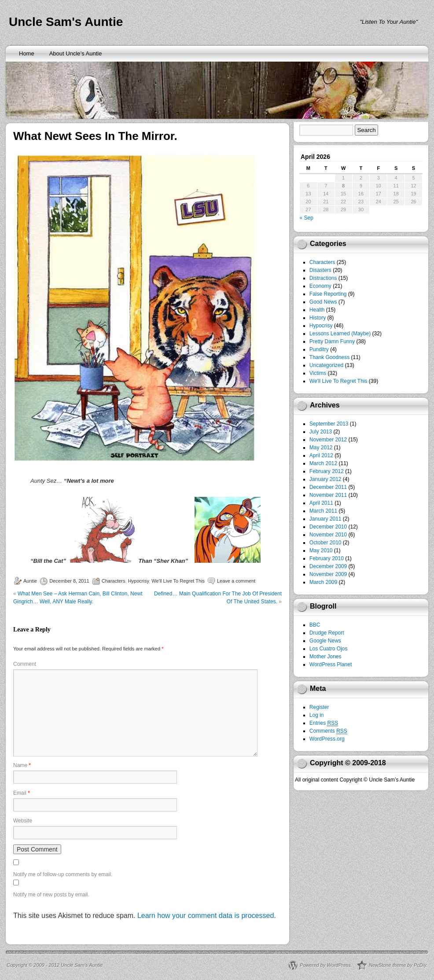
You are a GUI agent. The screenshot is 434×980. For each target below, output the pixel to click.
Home (27, 53)
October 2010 (325, 543)
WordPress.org (327, 739)
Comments (328, 731)
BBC (315, 625)
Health (317, 310)
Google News (325, 641)
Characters (114, 581)
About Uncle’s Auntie (76, 53)
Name (22, 765)
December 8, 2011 (69, 581)
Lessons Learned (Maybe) (340, 334)
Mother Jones (325, 657)
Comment (25, 664)
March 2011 (323, 511)
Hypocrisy (138, 581)
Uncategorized (326, 365)
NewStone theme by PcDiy (397, 965)
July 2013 (321, 432)
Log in (317, 715)
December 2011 (328, 487)
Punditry (319, 349)
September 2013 (329, 424)
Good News (323, 302)
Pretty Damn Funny (332, 341)
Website (23, 821)
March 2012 (323, 463)
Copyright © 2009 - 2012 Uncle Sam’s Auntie (55, 965)
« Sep (307, 218)
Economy (320, 286)
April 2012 (321, 455)
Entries (324, 723)
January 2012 (325, 479)
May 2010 (321, 551)
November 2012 (328, 440)
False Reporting (328, 294)
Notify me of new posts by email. (51, 895)
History (318, 318)
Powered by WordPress (325, 965)
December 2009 (328, 566)
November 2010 (328, 535)
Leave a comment (236, 581)
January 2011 (325, 519)
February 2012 (327, 471)
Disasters (320, 270)
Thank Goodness (329, 357)
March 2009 (323, 582)
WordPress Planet (331, 664)
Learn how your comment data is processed (206, 916)
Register (319, 707)
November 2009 (328, 574)
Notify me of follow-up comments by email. (63, 874)
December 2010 (328, 527)
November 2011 (328, 495)
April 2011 (321, 503)
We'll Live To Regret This (178, 581)
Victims (318, 373)
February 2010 (327, 558)
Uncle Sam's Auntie (66, 22)
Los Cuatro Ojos (329, 649)
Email (22, 793)
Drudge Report (327, 633)
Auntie (30, 581)
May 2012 (321, 448)
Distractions (323, 278)
